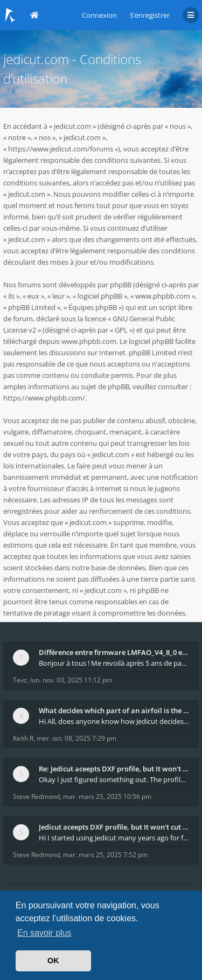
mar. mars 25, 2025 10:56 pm (107, 796)
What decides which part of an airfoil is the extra (114, 710)
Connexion (99, 15)
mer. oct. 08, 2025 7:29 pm (76, 738)
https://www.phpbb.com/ (44, 398)
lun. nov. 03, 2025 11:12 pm (71, 680)
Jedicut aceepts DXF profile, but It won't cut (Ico (114, 827)
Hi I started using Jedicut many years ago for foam (114, 838)
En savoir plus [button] (44, 933)
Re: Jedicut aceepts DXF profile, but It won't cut (114, 769)
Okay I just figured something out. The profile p (114, 779)
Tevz (20, 680)
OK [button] (53, 961)
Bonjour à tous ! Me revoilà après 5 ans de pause (114, 663)
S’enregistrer (150, 15)
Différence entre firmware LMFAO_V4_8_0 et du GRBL (114, 652)
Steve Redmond (36, 796)
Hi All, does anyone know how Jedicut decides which (114, 721)
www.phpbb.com (89, 341)
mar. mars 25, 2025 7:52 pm (105, 855)
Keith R (23, 738)
